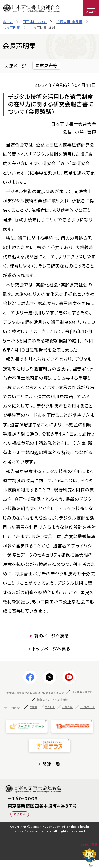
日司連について (35, 22)
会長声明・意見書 (69, 22)
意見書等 (49, 65)
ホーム (8, 22)
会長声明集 (11, 28)
